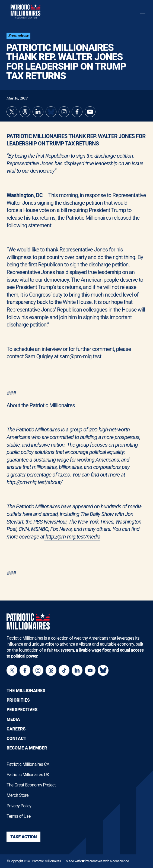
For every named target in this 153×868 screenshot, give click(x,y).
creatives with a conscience (109, 861)
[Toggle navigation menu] (143, 12)
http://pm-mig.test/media (72, 537)
